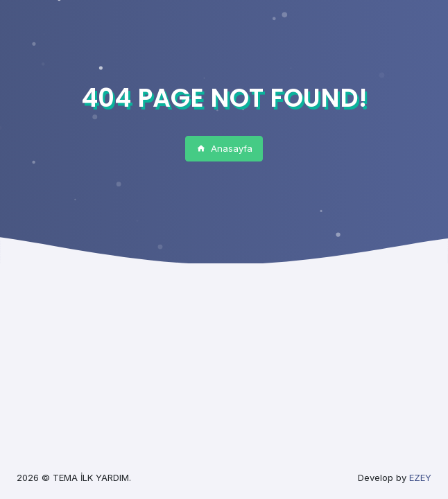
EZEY (420, 478)
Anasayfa (224, 148)
